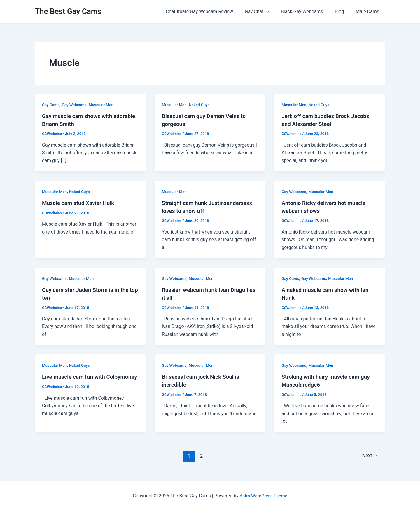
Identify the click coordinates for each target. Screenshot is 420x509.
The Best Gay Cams (68, 11)
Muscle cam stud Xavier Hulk (80, 203)
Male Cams (369, 12)
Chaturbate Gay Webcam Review (210, 12)
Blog (343, 12)
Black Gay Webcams (308, 12)
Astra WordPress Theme (263, 494)
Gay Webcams (76, 105)
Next (369, 454)
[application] (274, 12)
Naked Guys (201, 105)
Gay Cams (51, 105)
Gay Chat (265, 12)
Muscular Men (104, 105)
